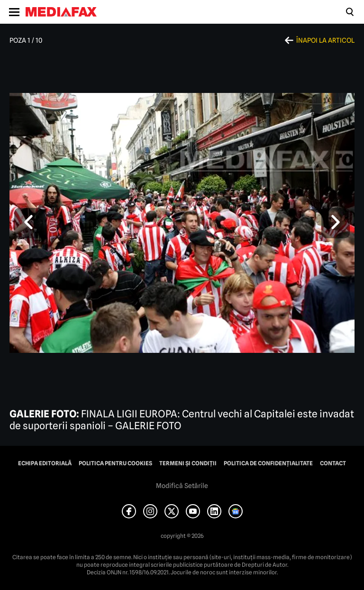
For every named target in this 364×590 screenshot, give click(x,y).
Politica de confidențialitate (268, 463)
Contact (333, 463)
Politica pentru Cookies (115, 463)
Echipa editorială (45, 463)
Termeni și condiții (188, 463)
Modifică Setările (182, 486)
